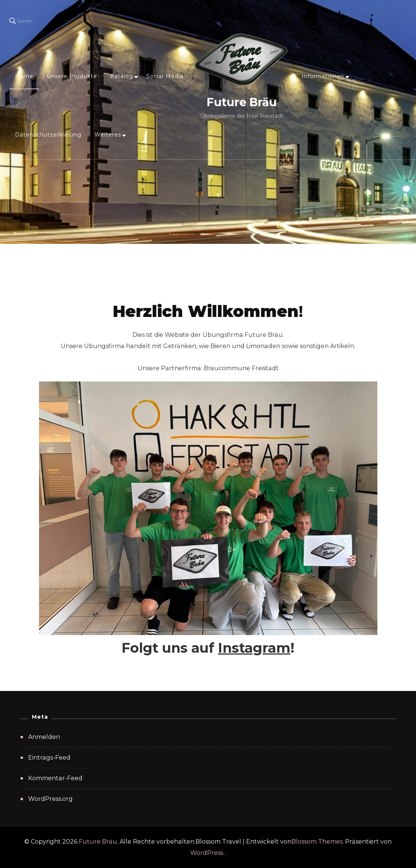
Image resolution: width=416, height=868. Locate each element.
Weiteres (108, 135)
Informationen (323, 76)
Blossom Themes (317, 842)
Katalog (122, 76)
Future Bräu (242, 102)
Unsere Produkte (72, 76)
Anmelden (44, 737)
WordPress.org (50, 799)
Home (24, 76)
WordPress (207, 853)
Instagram (254, 648)
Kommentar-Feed (55, 778)
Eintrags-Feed (49, 758)
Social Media (165, 76)
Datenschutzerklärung (48, 135)
